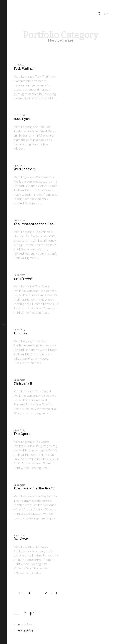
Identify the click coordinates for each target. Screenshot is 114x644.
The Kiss (20, 333)
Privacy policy (25, 630)
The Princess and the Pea (34, 224)
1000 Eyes (22, 119)
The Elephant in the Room (34, 488)
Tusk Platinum (25, 68)
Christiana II (23, 383)
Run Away (21, 539)
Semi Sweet (23, 278)
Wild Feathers (25, 169)
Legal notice (24, 624)
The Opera (22, 434)
